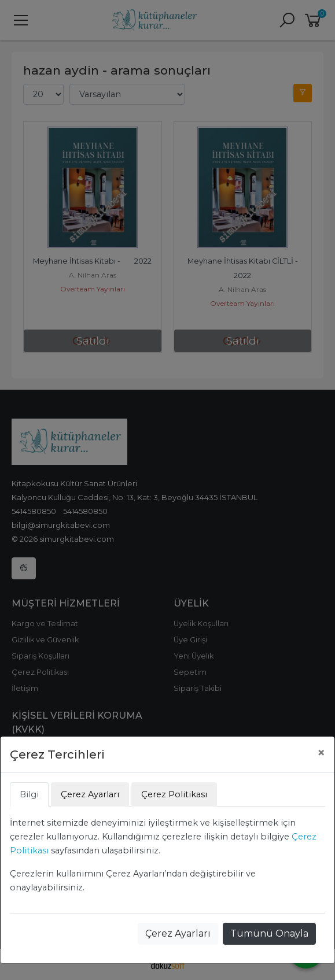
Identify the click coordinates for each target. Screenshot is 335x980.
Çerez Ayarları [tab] (90, 794)
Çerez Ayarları (178, 933)
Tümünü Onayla (269, 933)
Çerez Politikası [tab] (174, 794)
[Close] (321, 753)
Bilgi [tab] (29, 794)
